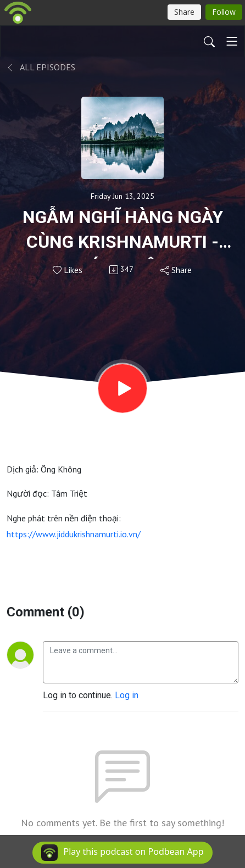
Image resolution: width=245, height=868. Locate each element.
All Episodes (41, 67)
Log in (127, 695)
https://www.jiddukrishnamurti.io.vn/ (74, 534)
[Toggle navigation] (232, 41)
